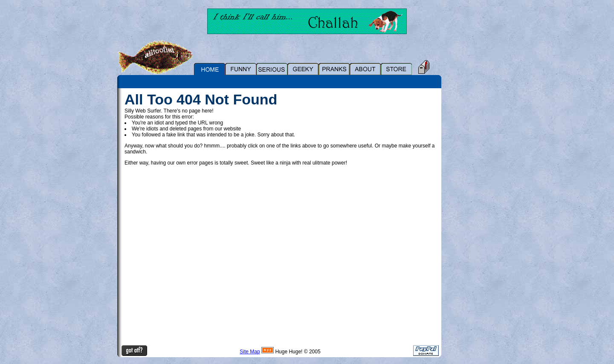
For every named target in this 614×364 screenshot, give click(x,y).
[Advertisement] (471, 216)
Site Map (250, 352)
